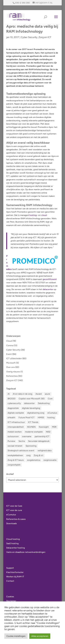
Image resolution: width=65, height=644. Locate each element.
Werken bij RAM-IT (15, 577)
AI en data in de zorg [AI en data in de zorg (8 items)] (23, 394)
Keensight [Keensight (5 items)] (44, 427)
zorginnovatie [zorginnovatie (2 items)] (50, 460)
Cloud (9, 341)
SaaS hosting (12, 543)
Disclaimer (11, 601)
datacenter (48, 289)
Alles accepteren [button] (40, 636)
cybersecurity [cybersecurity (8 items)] (14, 403)
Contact (10, 581)
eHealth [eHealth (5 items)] (11, 418)
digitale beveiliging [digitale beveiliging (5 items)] (31, 408)
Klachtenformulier (15, 572)
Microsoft (11, 363)
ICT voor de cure (14, 510)
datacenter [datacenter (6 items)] (29, 403)
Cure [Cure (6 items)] (50, 399)
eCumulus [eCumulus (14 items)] (52, 413)
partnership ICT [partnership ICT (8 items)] (42, 436)
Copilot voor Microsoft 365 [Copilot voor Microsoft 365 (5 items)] (32, 399)
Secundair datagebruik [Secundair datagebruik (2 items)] (39, 441)
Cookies (10, 597)
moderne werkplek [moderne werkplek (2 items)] (34, 432)
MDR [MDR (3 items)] (54, 427)
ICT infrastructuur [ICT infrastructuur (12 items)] (16, 422)
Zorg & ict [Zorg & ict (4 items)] (39, 455)
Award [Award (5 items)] (39, 394)
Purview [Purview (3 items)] (11, 441)
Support (10, 568)
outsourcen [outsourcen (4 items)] (13, 436)
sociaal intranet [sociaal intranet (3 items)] (15, 446)
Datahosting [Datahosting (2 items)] (44, 403)
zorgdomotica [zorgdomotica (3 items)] (34, 460)
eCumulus (11, 515)
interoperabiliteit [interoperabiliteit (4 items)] (16, 427)
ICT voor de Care (14, 506)
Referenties (12, 376)
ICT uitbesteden (14, 358)
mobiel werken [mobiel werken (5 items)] (15, 432)
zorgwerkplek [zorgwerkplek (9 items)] (14, 465)
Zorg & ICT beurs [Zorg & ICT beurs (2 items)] (16, 460)
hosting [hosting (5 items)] (51, 418)
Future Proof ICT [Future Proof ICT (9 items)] (27, 418)
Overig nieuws (13, 372)
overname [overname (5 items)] (27, 436)
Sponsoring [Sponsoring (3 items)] (31, 446)
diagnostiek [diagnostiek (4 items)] (13, 408)
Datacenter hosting (16, 548)
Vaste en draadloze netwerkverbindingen (26, 552)
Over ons (10, 367)
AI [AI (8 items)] (9, 394)
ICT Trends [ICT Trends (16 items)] (33, 422)
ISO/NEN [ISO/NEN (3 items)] (31, 427)
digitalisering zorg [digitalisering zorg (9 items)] (36, 413)
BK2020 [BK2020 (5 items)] (12, 399)
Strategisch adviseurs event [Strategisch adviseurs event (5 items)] (21, 451)
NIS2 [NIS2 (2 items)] (48, 432)
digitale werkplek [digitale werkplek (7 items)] (16, 413)
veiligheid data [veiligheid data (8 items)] (45, 451)
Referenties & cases (16, 519)
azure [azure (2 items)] (47, 394)
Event (9, 354)
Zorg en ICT (45, 37)
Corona (10, 345)
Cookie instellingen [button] (16, 636)
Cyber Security (29, 37)
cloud (44, 215)
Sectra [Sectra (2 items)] (22, 441)
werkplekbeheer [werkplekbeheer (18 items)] (15, 455)
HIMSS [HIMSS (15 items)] (41, 418)
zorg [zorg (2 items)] (28, 455)
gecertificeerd (50, 279)
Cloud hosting (13, 539)
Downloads (12, 523)
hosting (33, 215)
